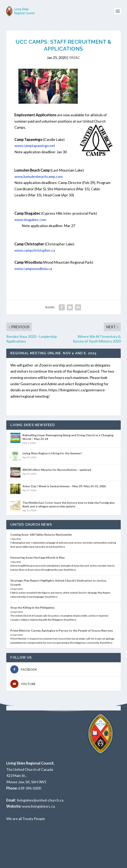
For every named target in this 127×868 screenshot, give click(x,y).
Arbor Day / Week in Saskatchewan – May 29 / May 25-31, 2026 (64, 486)
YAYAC (74, 58)
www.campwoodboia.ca (33, 269)
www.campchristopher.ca (35, 250)
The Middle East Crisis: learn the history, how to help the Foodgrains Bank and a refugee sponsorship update (69, 504)
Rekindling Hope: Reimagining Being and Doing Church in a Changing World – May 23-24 (68, 437)
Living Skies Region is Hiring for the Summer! (52, 453)
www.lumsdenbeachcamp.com (38, 176)
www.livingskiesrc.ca (38, 806)
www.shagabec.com (30, 220)
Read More (59, 547)
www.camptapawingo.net (35, 146)
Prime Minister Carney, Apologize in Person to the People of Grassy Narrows (62, 630)
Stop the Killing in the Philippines (33, 607)
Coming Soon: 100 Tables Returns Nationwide (41, 535)
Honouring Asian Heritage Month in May (37, 557)
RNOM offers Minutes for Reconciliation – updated (57, 470)
